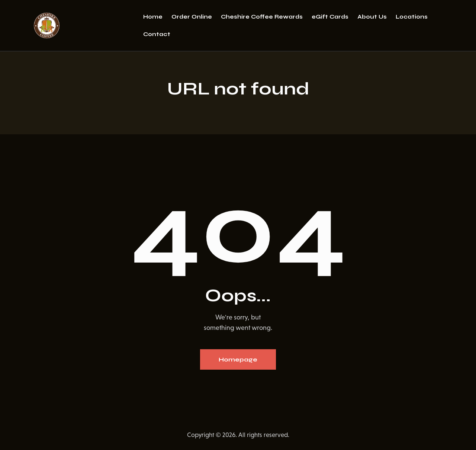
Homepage (238, 359)
